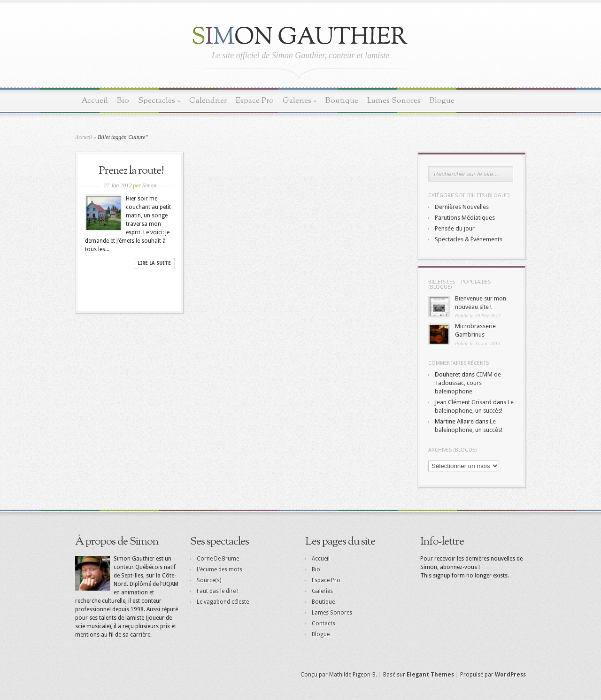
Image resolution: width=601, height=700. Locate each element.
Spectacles (159, 101)
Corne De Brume (218, 559)
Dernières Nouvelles (462, 207)
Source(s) (209, 580)
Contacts (324, 623)
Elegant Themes (430, 675)
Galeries (300, 101)
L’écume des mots (220, 569)
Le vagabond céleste (223, 602)
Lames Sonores (394, 101)
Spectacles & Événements (469, 239)
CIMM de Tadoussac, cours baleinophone (468, 383)
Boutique (342, 101)
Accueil (95, 101)
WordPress (510, 675)
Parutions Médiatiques (465, 218)
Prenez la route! (131, 171)
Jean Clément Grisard (463, 402)
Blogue (442, 101)
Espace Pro (255, 101)
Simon (149, 185)
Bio (123, 101)
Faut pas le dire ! (218, 591)
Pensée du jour (455, 228)
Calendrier (208, 101)
